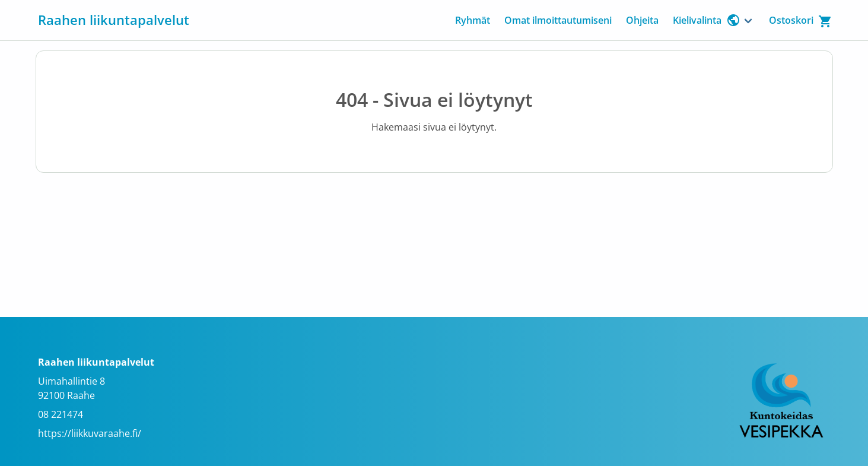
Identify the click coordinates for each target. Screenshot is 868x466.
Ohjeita (642, 20)
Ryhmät (473, 20)
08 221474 (61, 414)
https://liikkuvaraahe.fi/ (90, 433)
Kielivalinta (707, 20)
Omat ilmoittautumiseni (558, 20)
